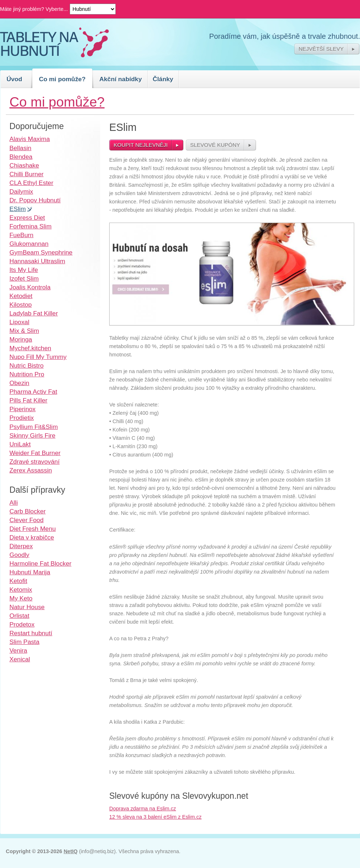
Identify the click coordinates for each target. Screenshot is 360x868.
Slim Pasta (24, 642)
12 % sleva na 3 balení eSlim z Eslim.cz (155, 817)
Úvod (14, 79)
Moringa (21, 339)
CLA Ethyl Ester (31, 183)
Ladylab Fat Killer (34, 313)
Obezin (19, 383)
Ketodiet (21, 296)
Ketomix (21, 590)
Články (163, 79)
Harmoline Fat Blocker (40, 563)
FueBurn (21, 235)
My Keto (21, 598)
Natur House (27, 607)
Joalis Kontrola (30, 287)
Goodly (19, 555)
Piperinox (22, 409)
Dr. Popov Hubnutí (35, 200)
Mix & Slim (24, 331)
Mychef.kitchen (30, 348)
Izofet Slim (24, 278)
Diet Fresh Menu (33, 529)
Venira (18, 650)
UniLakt (20, 444)
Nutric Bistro (26, 365)
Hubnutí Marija (30, 572)
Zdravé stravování (34, 462)
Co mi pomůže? (62, 79)
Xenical (20, 659)
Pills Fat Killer (28, 400)
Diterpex (21, 546)
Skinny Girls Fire (32, 435)
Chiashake (24, 165)
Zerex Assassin (31, 470)
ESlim (18, 209)
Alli (14, 503)
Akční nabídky (121, 79)
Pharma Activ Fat (33, 392)
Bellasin (20, 148)
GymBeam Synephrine (41, 252)
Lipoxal (19, 322)
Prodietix (22, 418)
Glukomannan (29, 244)
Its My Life (24, 270)
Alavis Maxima (30, 139)
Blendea (21, 157)
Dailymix (21, 191)
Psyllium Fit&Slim (34, 427)
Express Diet (27, 218)
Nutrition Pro (27, 374)
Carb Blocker (28, 511)
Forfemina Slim (30, 226)
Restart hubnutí (31, 633)
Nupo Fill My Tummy (38, 357)
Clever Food (26, 520)
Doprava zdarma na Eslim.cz (143, 809)
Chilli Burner (26, 174)
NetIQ (70, 851)
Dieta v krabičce (32, 537)
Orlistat (19, 616)
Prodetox (22, 624)
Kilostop (21, 305)
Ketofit (18, 581)
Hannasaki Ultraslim (37, 261)
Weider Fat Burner (35, 453)
